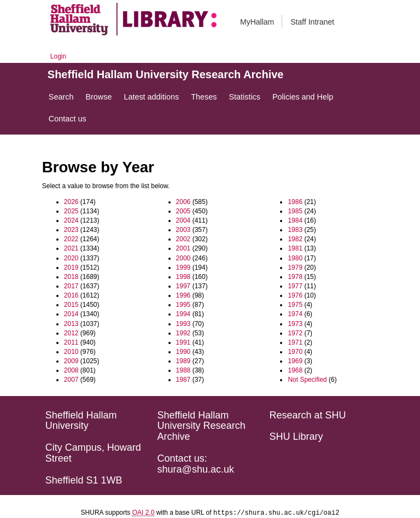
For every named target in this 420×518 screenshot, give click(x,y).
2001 (183, 248)
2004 (183, 220)
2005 (183, 211)
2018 (71, 277)
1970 (295, 352)
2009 (71, 361)
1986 (295, 202)
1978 (295, 277)
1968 (295, 370)
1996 (183, 295)
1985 (295, 211)
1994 (183, 314)
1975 (295, 305)
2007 (71, 380)
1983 (295, 230)
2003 (183, 230)
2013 (71, 324)
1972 (295, 333)
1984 (295, 220)
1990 (183, 352)
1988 (183, 370)
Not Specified (307, 380)
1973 (295, 324)
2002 (183, 239)
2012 (71, 333)
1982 (295, 239)
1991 (183, 342)
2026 (71, 202)
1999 (183, 267)
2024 (71, 220)
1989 (183, 361)
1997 (183, 286)
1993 (183, 324)
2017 (71, 286)
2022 (71, 239)
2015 (71, 305)
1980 (295, 258)
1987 (183, 380)
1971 (295, 342)
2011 (71, 342)
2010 (71, 352)
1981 (295, 248)
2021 (71, 248)
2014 (71, 314)
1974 (295, 314)
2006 (183, 202)
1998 (183, 277)
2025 (71, 211)
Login (58, 56)
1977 (295, 286)
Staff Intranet (312, 22)
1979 (295, 267)
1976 (295, 295)
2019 (71, 267)
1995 (183, 305)
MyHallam (257, 22)
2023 (71, 230)
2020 (71, 258)
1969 (295, 361)
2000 (183, 258)
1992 (183, 333)
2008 (71, 370)
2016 (71, 295)
